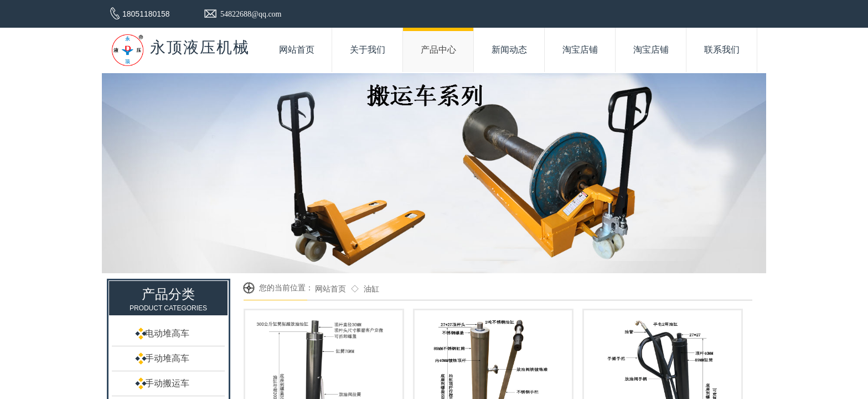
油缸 (371, 289)
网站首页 (330, 289)
